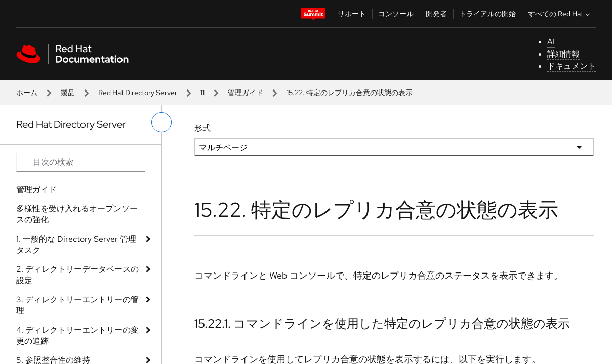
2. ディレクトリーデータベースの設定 (77, 275)
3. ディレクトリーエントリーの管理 (77, 305)
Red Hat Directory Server (138, 93)
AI (551, 42)
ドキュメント (572, 66)
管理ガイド (246, 93)
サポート (352, 14)
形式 (202, 128)
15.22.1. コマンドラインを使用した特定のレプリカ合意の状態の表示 (382, 323)
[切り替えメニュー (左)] (161, 122)
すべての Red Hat (560, 14)
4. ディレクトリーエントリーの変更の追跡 (77, 335)
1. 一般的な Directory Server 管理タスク (76, 244)
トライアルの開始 (487, 14)
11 (202, 93)
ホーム (27, 93)
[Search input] (81, 162)
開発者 (436, 14)
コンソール (396, 14)
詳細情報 (563, 54)
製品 (68, 93)
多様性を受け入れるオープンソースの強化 (77, 214)
